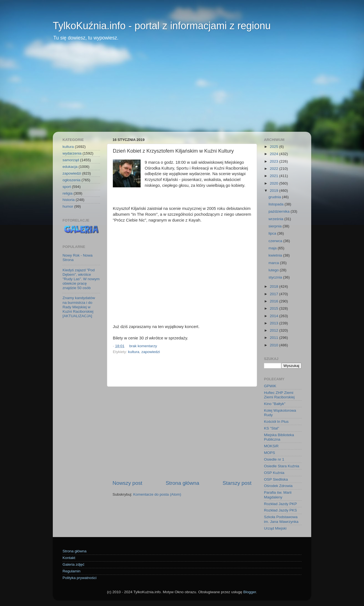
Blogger (250, 592)
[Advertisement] (182, 90)
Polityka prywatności (79, 578)
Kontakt (69, 558)
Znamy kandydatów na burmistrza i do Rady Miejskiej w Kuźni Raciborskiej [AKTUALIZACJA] (79, 307)
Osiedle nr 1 (274, 459)
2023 (275, 161)
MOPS (270, 453)
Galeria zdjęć (73, 564)
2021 (275, 176)
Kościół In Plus (276, 422)
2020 (275, 183)
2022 (275, 169)
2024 (275, 154)
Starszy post (237, 483)
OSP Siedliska (276, 479)
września (276, 219)
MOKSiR (271, 446)
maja (273, 248)
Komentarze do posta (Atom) (157, 494)
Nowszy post (127, 483)
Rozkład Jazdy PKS (281, 510)
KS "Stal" (272, 428)
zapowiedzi (151, 352)
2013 (275, 323)
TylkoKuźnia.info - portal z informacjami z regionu (162, 26)
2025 (275, 147)
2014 (275, 316)
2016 (275, 301)
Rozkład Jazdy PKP (281, 504)
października (280, 211)
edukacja (70, 167)
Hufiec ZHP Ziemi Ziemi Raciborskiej (279, 395)
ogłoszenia (72, 180)
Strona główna (182, 483)
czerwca (276, 241)
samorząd (71, 160)
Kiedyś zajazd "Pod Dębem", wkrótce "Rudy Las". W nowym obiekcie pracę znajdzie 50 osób (81, 279)
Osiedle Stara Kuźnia (282, 466)
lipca (273, 233)
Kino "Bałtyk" (275, 404)
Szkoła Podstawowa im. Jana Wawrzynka (281, 519)
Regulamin (72, 571)
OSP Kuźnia (274, 473)
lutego (274, 270)
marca (274, 263)
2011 (275, 338)
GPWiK (270, 386)
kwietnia (276, 255)
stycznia (276, 277)
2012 (275, 330)
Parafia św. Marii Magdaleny (278, 495)
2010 (275, 345)
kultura (134, 352)
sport (67, 187)
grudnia (275, 197)
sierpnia (276, 226)
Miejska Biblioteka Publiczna (279, 437)
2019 (275, 191)
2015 (275, 308)
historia (69, 200)
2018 (275, 286)
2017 (275, 294)
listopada (276, 204)
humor (68, 206)
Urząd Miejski (275, 528)
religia (68, 193)
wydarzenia (72, 153)
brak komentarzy (143, 346)
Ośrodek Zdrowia (278, 486)
